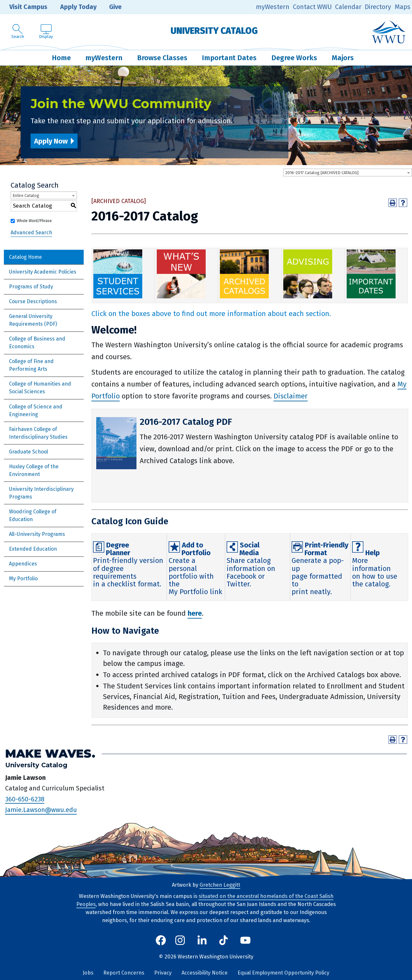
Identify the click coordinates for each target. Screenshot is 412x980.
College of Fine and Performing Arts (31, 365)
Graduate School (28, 452)
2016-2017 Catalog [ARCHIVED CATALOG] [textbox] (322, 173)
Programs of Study (31, 287)
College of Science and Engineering (36, 411)
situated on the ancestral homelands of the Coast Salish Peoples (205, 900)
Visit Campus (24, 7)
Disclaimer (291, 396)
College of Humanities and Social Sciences (40, 388)
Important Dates (229, 58)
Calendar (348, 7)
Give (111, 7)
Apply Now (51, 141)
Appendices (23, 564)
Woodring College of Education (33, 515)
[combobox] (348, 173)
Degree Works (294, 58)
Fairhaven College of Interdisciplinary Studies (38, 433)
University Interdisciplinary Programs (41, 493)
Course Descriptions (33, 301)
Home (61, 58)
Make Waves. (50, 754)
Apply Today (74, 7)
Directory (378, 7)
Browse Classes (162, 58)
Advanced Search (31, 233)
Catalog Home (25, 257)
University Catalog (214, 31)
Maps (403, 7)
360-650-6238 (25, 799)
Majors (343, 58)
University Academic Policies (43, 272)
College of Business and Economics (37, 343)
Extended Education (33, 549)
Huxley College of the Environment (34, 470)
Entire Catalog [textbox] (26, 196)
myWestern (273, 7)
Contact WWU (312, 7)
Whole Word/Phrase (34, 221)
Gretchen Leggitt (220, 885)
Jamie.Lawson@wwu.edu (41, 810)
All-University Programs (37, 534)
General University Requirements (31, 320)
